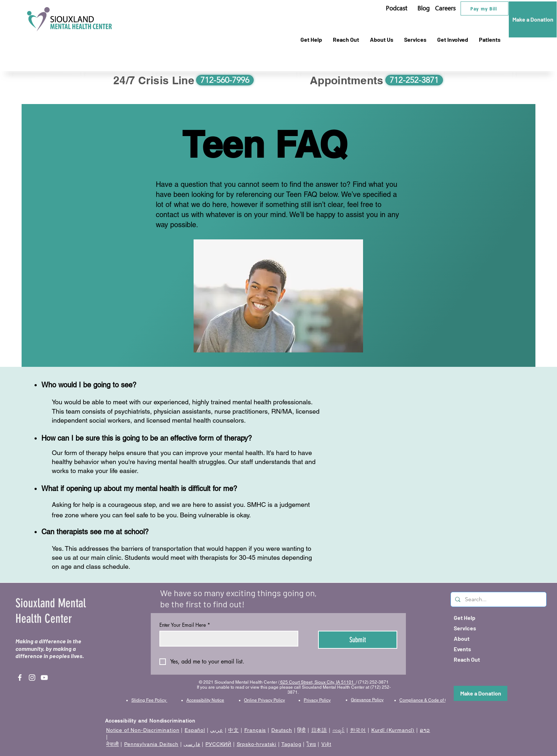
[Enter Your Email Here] (227, 639)
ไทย (311, 744)
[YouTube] (44, 678)
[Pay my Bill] (484, 8)
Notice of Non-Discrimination (143, 730)
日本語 (319, 730)
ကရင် (339, 730)
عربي (216, 730)
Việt (326, 744)
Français (255, 730)
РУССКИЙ (218, 744)
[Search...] (498, 599)
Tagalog (291, 744)
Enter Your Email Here (185, 625)
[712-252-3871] (414, 80)
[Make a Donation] (533, 19)
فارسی (192, 744)
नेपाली (113, 744)
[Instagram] (32, 678)
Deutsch (282, 730)
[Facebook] (20, 678)
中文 (234, 730)
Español (195, 730)
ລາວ (425, 730)
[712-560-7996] (225, 80)
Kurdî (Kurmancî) (393, 730)
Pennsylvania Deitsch (151, 744)
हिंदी (302, 730)
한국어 (358, 730)
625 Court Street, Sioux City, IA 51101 (318, 682)
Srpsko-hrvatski (257, 744)
